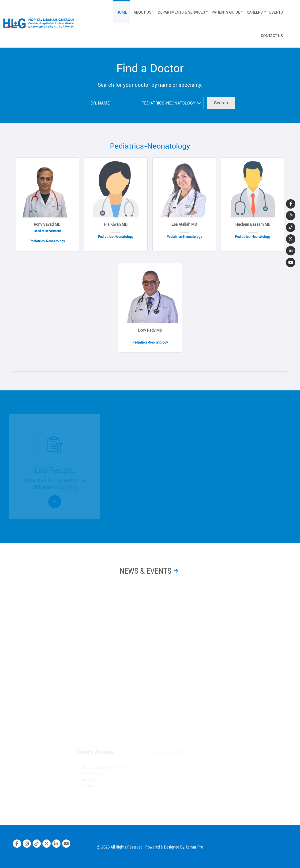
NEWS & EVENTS (146, 571)
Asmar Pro (194, 851)
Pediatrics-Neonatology (150, 146)
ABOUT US (144, 12)
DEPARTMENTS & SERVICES (183, 12)
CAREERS (256, 12)
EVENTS (276, 12)
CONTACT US (272, 36)
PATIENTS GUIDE (228, 12)
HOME (122, 12)
